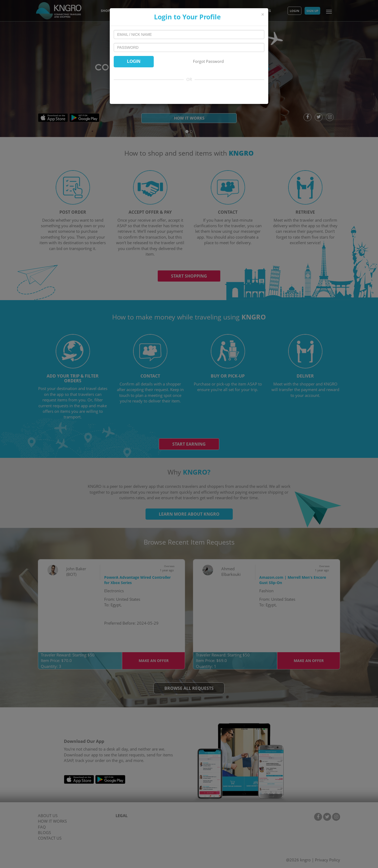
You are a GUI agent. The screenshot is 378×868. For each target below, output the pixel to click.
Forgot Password (208, 61)
